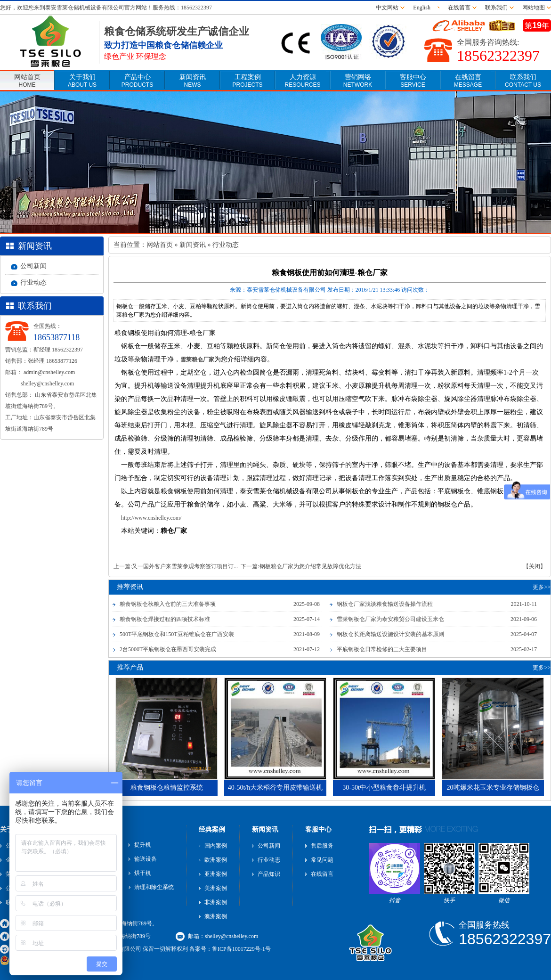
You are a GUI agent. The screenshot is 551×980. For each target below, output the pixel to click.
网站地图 (534, 8)
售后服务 (322, 846)
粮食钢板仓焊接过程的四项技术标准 (165, 619)
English (423, 8)
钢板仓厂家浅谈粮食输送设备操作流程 (385, 604)
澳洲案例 (216, 916)
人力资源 (302, 81)
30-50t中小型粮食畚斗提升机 (384, 788)
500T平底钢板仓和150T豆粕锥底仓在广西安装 (177, 634)
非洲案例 (216, 902)
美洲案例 (216, 888)
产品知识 (269, 874)
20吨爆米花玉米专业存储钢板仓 (493, 788)
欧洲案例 (216, 860)
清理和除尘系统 (154, 887)
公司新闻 (33, 266)
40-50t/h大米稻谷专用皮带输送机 (275, 788)
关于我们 (82, 81)
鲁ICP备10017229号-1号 (241, 949)
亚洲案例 (216, 874)
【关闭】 (535, 566)
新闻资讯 (193, 81)
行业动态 (33, 282)
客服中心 (413, 81)
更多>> (542, 587)
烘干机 (143, 873)
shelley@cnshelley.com (47, 384)
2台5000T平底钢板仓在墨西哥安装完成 (168, 649)
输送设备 (146, 859)
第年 (537, 26)
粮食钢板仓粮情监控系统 (167, 788)
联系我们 (496, 8)
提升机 (143, 845)
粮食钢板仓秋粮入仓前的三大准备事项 (168, 604)
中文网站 (387, 8)
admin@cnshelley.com (49, 372)
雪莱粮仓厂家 (197, 359)
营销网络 (358, 81)
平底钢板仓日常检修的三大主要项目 (382, 649)
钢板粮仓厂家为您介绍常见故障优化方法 (310, 566)
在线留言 (459, 8)
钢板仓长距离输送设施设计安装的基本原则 (390, 634)
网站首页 (27, 81)
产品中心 (137, 81)
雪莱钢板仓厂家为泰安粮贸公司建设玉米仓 (390, 619)
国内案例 (216, 846)
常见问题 (322, 860)
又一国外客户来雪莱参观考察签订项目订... (185, 566)
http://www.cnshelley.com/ (151, 518)
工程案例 (247, 81)
